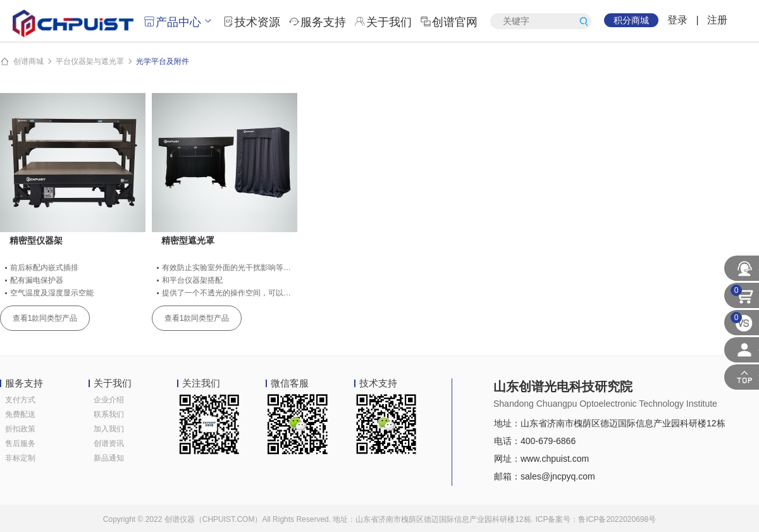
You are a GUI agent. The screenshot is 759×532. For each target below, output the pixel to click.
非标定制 (20, 458)
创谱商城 (28, 61)
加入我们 (109, 429)
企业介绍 (109, 400)
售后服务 (20, 443)
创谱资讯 (109, 443)
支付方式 (20, 400)
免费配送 (20, 414)
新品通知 (109, 458)
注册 (717, 20)
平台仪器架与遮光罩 (90, 61)
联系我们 (109, 414)
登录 (677, 20)
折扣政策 (20, 429)
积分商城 (631, 20)
